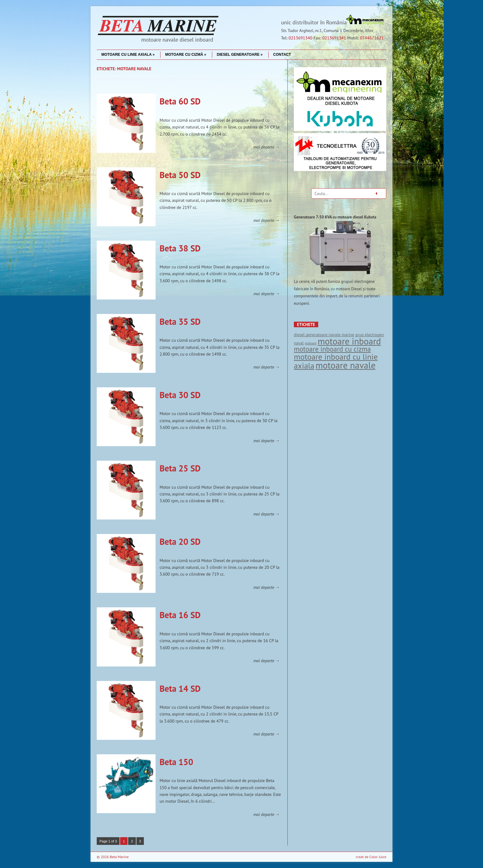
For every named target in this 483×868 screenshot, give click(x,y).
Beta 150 (176, 762)
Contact (282, 55)
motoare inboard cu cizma (332, 349)
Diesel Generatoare (240, 55)
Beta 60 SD (180, 101)
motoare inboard (349, 341)
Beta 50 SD (180, 175)
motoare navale (345, 365)
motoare (310, 343)
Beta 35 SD (180, 322)
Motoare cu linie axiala (128, 55)
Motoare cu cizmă (186, 55)
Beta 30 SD (180, 395)
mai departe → (266, 147)
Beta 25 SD (180, 468)
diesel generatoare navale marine (324, 335)
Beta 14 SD (180, 689)
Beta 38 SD (180, 248)
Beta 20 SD (180, 542)
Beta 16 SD (180, 615)
